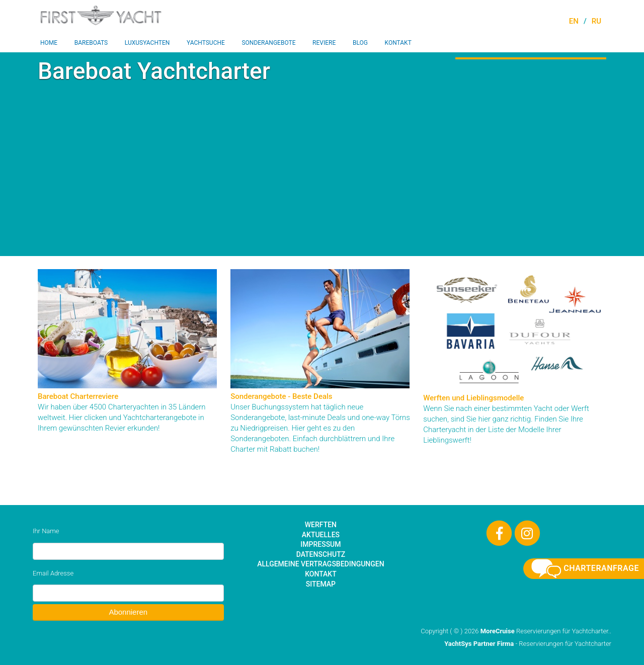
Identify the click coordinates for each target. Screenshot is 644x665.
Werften (321, 525)
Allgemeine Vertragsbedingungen (320, 564)
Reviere (324, 43)
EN (574, 21)
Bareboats (91, 43)
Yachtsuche (206, 43)
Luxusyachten (147, 43)
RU (596, 21)
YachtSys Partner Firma (479, 644)
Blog (360, 43)
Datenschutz (321, 554)
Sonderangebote (268, 43)
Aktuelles (321, 535)
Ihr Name (46, 531)
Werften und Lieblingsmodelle (473, 398)
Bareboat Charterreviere (78, 396)
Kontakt (398, 43)
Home (49, 43)
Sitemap (321, 584)
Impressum (320, 544)
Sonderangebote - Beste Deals (281, 396)
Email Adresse (53, 573)
